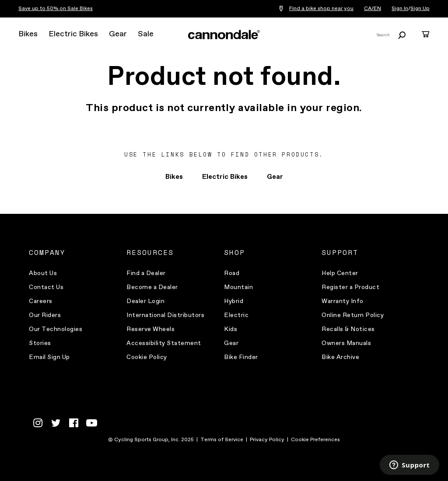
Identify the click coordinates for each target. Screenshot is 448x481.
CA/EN (373, 9)
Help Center (340, 273)
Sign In (400, 9)
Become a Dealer (152, 287)
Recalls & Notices (348, 329)
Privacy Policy (267, 440)
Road (232, 273)
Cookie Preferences (315, 440)
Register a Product (350, 287)
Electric (236, 315)
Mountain (238, 287)
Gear (118, 34)
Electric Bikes (73, 34)
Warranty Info (343, 301)
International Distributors (165, 315)
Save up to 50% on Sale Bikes (56, 9)
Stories (40, 343)
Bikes (28, 34)
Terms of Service (222, 440)
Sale (146, 34)
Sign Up (420, 9)
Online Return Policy (353, 315)
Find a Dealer (146, 273)
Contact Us (46, 287)
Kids (231, 329)
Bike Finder (241, 357)
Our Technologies (56, 329)
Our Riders (45, 315)
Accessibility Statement (164, 343)
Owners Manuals (346, 343)
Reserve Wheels (150, 329)
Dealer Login (145, 301)
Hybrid (234, 301)
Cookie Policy (147, 357)
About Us (43, 273)
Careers (41, 301)
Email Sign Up (49, 357)
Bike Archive (340, 357)
